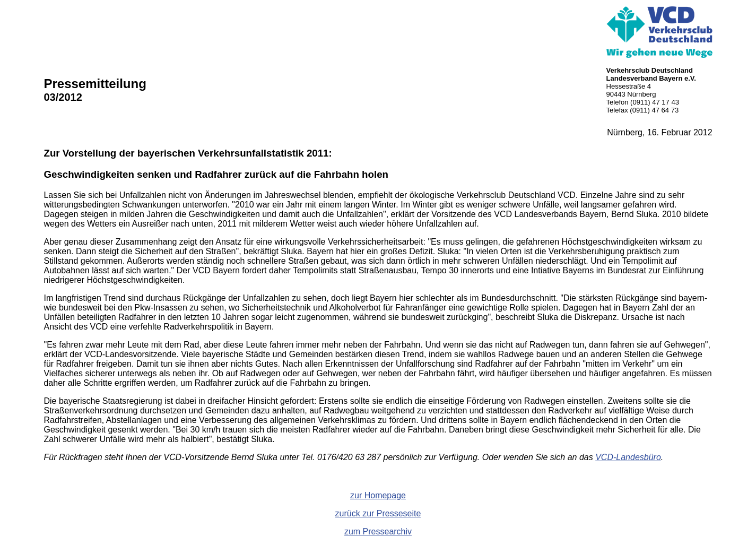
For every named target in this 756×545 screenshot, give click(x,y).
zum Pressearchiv (378, 531)
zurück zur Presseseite (378, 513)
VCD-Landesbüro (628, 457)
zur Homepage (378, 495)
